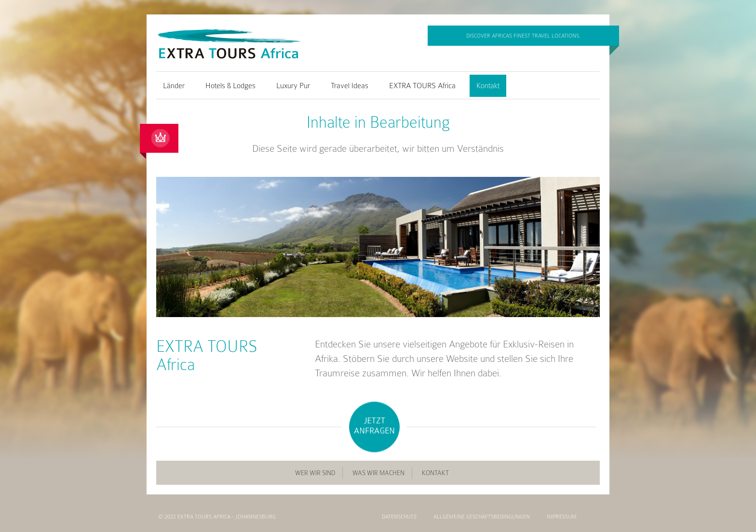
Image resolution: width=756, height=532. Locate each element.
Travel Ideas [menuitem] (350, 86)
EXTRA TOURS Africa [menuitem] (422, 86)
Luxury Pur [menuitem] (293, 86)
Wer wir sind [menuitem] (315, 473)
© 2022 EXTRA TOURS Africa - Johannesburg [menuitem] (217, 517)
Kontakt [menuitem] (488, 86)
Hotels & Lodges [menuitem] (230, 86)
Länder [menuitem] (174, 86)
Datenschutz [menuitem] (399, 517)
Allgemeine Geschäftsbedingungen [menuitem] (482, 517)
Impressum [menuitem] (562, 517)
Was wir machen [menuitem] (378, 473)
